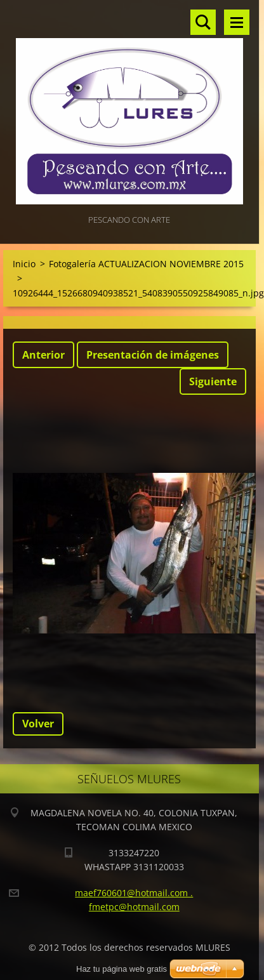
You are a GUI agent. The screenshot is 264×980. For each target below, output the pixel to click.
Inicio (24, 264)
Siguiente (213, 381)
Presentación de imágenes (153, 355)
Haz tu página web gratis (122, 969)
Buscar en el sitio (203, 22)
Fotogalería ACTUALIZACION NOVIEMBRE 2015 (146, 264)
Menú (237, 22)
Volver (38, 724)
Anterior (43, 355)
